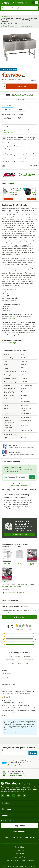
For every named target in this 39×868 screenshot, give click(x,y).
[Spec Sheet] (7, 557)
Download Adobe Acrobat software (12, 586)
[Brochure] (7, 575)
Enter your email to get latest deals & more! (19, 749)
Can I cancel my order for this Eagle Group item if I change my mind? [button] (17, 496)
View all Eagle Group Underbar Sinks (27, 175)
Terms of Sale (19, 847)
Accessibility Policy (20, 857)
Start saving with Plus (15, 765)
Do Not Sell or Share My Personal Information (20, 860)
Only (3, 72)
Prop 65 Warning (8, 343)
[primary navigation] (5, 3)
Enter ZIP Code (8, 133)
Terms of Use (14, 486)
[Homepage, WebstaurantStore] (20, 3)
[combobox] (19, 8)
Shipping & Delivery (27, 837)
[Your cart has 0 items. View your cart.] (35, 3)
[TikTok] (19, 796)
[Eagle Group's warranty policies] (19, 557)
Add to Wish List (20, 99)
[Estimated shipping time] (34, 139)
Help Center (19, 826)
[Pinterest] (24, 796)
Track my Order (20, 832)
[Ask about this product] (19, 477)
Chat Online (9, 837)
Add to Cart (9, 199)
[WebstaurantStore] (19, 783)
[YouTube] (8, 796)
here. (13, 319)
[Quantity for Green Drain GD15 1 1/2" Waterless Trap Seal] (26, 199)
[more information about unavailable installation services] (5, 131)
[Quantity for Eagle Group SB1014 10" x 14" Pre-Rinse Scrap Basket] (3, 199)
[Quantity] (4, 86)
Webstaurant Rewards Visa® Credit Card (23, 96)
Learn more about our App (17, 776)
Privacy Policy (24, 486)
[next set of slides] (37, 194)
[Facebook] (14, 796)
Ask (32, 477)
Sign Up (33, 753)
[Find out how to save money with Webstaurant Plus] (2, 189)
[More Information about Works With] (13, 184)
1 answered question (26, 26)
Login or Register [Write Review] (19, 617)
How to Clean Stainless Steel (20, 593)
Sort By (4, 670)
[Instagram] (3, 796)
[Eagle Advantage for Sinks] (32, 557)
